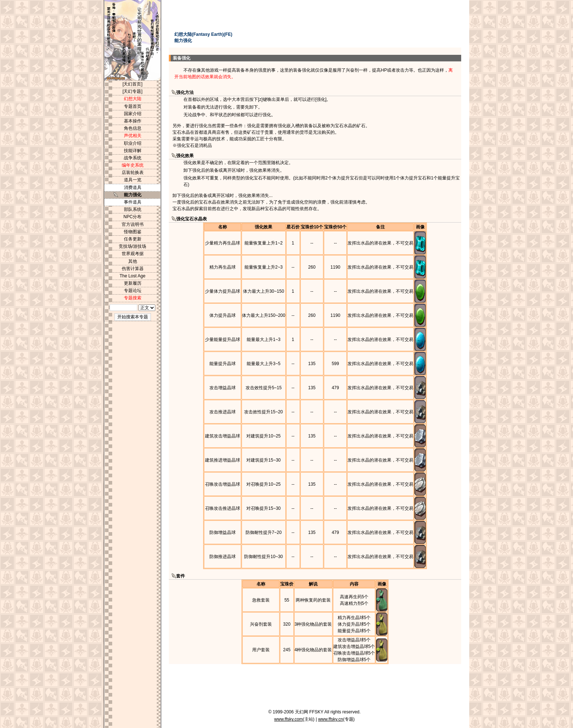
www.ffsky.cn (330, 719)
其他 (133, 261)
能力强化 (133, 195)
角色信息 (133, 128)
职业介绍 (133, 143)
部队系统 (133, 209)
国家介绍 (133, 114)
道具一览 (133, 180)
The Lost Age (132, 276)
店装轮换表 (133, 172)
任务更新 (133, 239)
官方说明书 (133, 224)
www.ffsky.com (288, 719)
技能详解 (133, 151)
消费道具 (133, 187)
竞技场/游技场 (132, 246)
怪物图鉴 (133, 232)
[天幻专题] (132, 91)
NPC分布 (132, 217)
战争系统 (133, 158)
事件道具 (133, 202)
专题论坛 (133, 291)
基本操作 (133, 121)
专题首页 (133, 106)
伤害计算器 (133, 269)
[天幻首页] (132, 84)
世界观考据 (133, 254)
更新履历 (133, 283)
